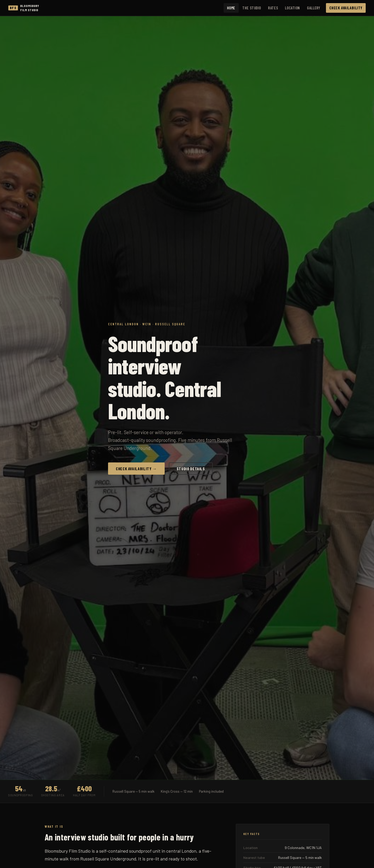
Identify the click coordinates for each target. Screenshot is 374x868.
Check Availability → (136, 469)
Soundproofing (21, 795)
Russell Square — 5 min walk (133, 791)
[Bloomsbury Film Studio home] (24, 8)
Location (292, 8)
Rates (273, 8)
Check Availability (346, 8)
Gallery (313, 8)
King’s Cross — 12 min (177, 791)
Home (231, 8)
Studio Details (191, 469)
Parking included (211, 791)
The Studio (252, 8)
